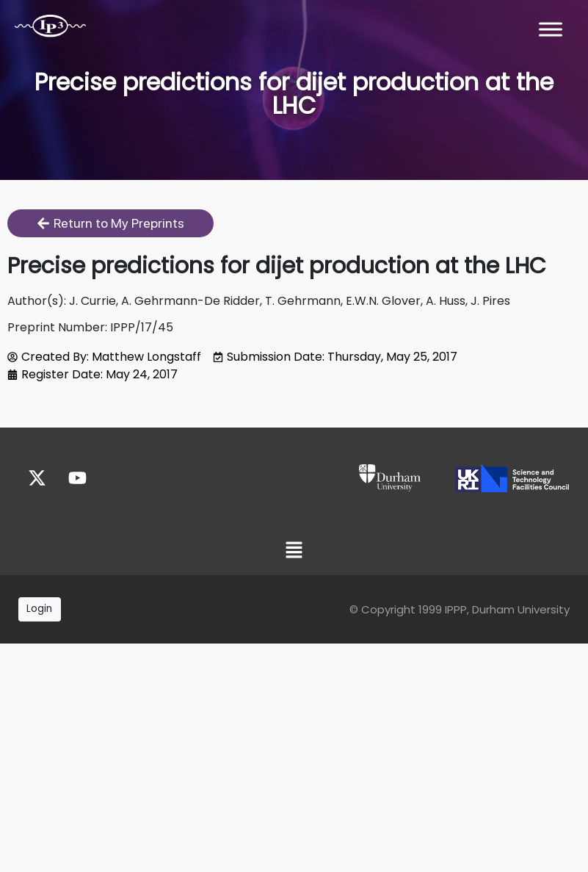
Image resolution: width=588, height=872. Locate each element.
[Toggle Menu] (551, 29)
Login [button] (39, 609)
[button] (294, 552)
